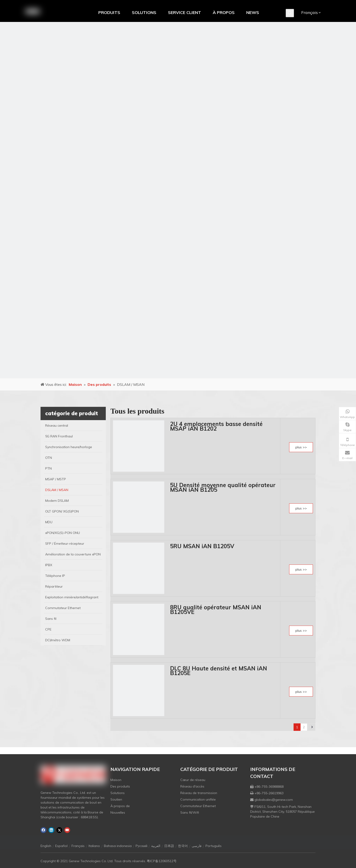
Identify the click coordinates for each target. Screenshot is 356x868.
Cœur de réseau (193, 780)
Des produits (120, 786)
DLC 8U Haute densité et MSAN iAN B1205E (219, 671)
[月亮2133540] (178, 200)
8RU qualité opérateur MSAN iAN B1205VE (216, 610)
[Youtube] (67, 830)
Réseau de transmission (199, 793)
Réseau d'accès (192, 786)
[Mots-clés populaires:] (290, 13)
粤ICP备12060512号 (162, 861)
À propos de (120, 806)
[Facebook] (43, 830)
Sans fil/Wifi (190, 812)
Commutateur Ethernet (198, 806)
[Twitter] (59, 830)
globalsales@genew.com (274, 800)
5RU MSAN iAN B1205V (202, 546)
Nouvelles (118, 812)
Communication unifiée (198, 799)
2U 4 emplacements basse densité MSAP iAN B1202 (216, 426)
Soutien (116, 799)
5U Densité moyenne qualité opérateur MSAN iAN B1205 (223, 487)
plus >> (301, 447)
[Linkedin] (51, 830)
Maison (116, 780)
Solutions (118, 793)
